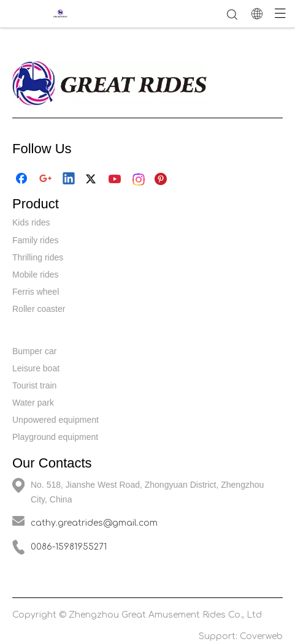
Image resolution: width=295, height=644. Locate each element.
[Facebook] (23, 180)
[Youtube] (116, 180)
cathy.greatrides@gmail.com (94, 523)
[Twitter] (93, 180)
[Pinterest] (163, 180)
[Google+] (46, 180)
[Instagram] (139, 180)
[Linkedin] (69, 180)
